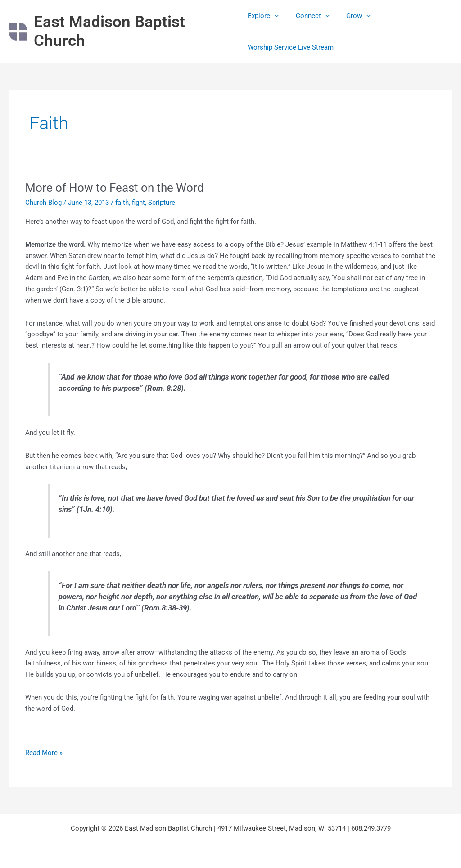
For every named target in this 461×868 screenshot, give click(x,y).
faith (122, 203)
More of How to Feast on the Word (115, 188)
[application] (274, 16)
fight (138, 203)
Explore (263, 16)
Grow (352, 16)
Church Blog (43, 203)
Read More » (44, 752)
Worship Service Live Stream (291, 47)
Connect (309, 16)
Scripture (162, 203)
